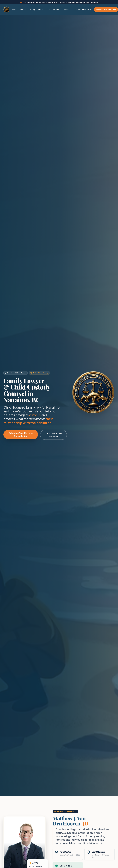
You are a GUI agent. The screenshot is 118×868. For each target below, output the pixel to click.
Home (14, 10)
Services (23, 10)
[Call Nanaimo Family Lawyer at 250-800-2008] (83, 10)
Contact (66, 10)
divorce (35, 415)
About (41, 10)
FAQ (48, 10)
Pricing (32, 10)
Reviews (56, 10)
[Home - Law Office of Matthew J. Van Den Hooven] (6, 10)
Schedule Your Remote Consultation (21, 434)
